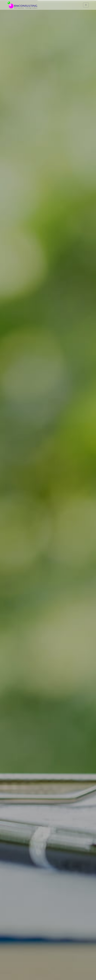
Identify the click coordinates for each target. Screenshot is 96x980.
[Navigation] (86, 5)
